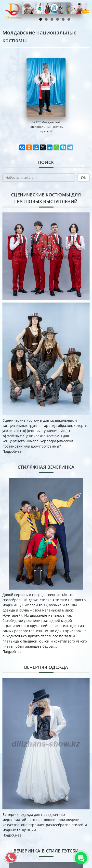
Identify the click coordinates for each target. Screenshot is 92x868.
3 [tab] (52, 19)
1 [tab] (41, 19)
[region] (55, 8)
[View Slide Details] (55, 8)
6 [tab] (69, 19)
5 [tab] (63, 19)
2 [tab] (46, 19)
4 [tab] (58, 19)
